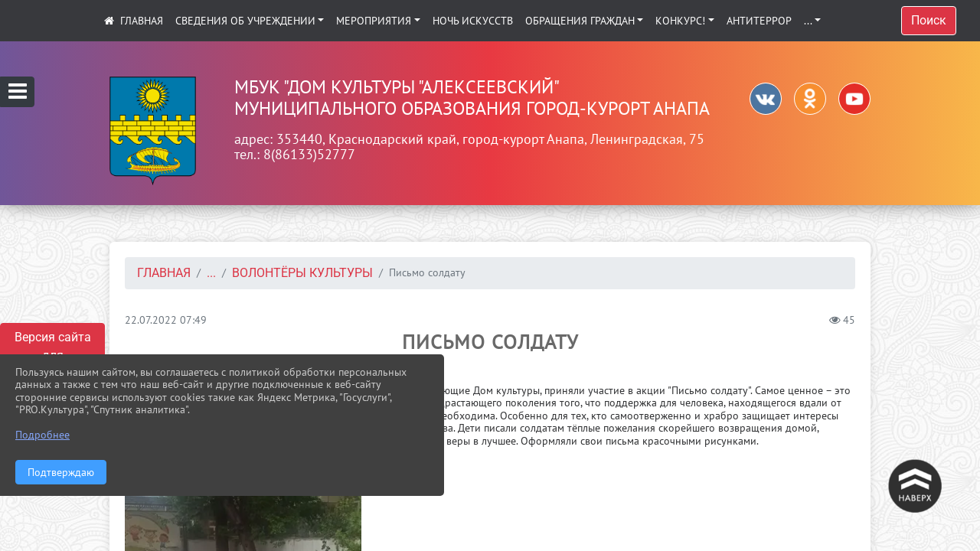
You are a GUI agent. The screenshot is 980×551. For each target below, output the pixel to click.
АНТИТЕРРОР (759, 21)
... (808, 21)
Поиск (929, 20)
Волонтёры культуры (302, 273)
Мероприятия (374, 21)
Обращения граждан (580, 21)
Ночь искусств (473, 21)
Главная (164, 273)
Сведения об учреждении (245, 21)
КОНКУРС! (680, 21)
